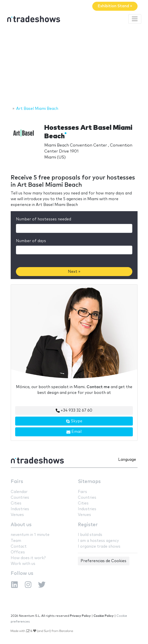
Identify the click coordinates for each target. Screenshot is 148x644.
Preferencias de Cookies (103, 561)
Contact (19, 547)
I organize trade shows (99, 547)
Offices (18, 552)
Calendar (19, 492)
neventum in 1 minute (30, 535)
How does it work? (28, 558)
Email (74, 432)
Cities (16, 503)
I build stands (90, 535)
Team (16, 541)
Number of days (31, 241)
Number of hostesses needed (44, 219)
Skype (74, 421)
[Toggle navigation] (135, 19)
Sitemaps (89, 482)
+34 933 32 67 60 (74, 411)
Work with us (23, 564)
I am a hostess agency (98, 541)
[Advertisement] (74, 66)
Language (127, 460)
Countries (20, 498)
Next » (74, 272)
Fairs (17, 482)
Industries (20, 509)
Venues (17, 515)
